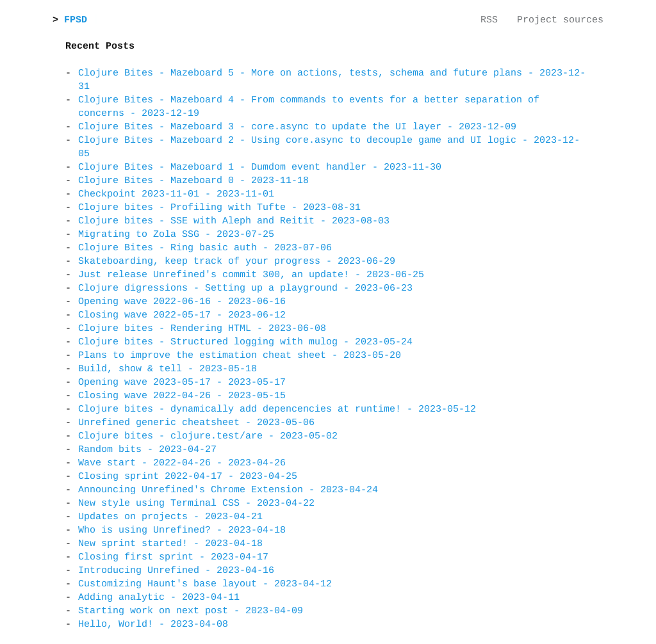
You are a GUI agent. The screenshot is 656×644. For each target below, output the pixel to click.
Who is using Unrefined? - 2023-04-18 (182, 530)
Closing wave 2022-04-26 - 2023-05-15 (182, 396)
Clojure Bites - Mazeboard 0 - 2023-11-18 (193, 181)
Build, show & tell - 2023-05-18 (168, 369)
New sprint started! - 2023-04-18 (170, 544)
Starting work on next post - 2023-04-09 (191, 611)
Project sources (560, 20)
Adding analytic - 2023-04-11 (159, 598)
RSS (489, 20)
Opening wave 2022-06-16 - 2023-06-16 (182, 302)
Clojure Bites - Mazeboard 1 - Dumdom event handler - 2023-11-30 (260, 167)
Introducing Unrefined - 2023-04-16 (176, 571)
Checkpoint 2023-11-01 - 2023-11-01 (176, 194)
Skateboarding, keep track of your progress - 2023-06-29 (237, 262)
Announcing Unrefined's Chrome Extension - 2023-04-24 (228, 490)
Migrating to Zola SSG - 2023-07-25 (176, 235)
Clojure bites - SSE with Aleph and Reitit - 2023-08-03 (234, 221)
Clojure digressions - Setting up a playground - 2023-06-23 (245, 288)
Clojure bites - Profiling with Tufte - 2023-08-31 (219, 208)
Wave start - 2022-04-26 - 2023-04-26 (182, 463)
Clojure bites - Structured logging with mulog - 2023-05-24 (245, 342)
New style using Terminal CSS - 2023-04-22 (196, 503)
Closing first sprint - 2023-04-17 (173, 557)
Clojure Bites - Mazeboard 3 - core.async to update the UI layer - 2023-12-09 (297, 127)
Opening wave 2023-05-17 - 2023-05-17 (182, 382)
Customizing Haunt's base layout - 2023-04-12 (205, 584)
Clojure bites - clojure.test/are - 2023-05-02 (208, 436)
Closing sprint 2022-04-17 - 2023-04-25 (188, 477)
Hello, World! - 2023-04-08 (153, 624)
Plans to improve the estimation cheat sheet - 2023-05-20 (240, 356)
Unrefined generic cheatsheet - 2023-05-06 (196, 423)
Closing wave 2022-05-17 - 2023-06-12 (182, 315)
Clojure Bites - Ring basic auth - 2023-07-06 (205, 248)
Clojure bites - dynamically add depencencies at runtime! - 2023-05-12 (277, 409)
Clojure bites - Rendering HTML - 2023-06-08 (202, 329)
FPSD (78, 20)
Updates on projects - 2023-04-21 (170, 517)
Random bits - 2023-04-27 (147, 450)
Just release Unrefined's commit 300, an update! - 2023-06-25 (251, 275)
